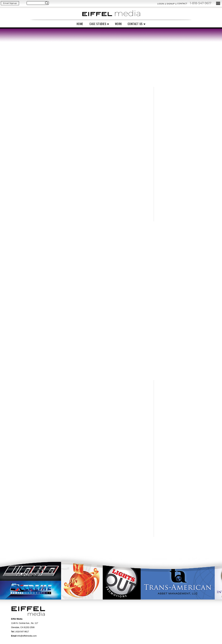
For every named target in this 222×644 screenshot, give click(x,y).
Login (161, 4)
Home (80, 24)
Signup (171, 4)
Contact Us (135, 24)
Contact (182, 4)
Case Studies (98, 24)
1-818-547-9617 (201, 3)
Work (118, 24)
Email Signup (10, 3)
